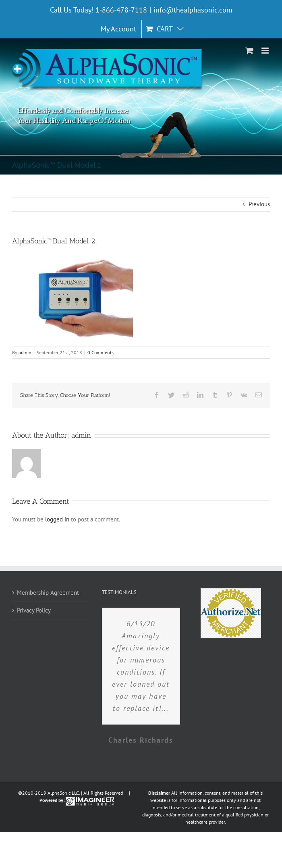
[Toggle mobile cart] (249, 51)
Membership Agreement (48, 593)
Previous (259, 204)
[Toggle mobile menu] (266, 51)
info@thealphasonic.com (193, 10)
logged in (57, 519)
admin (25, 352)
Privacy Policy (34, 610)
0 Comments (101, 352)
